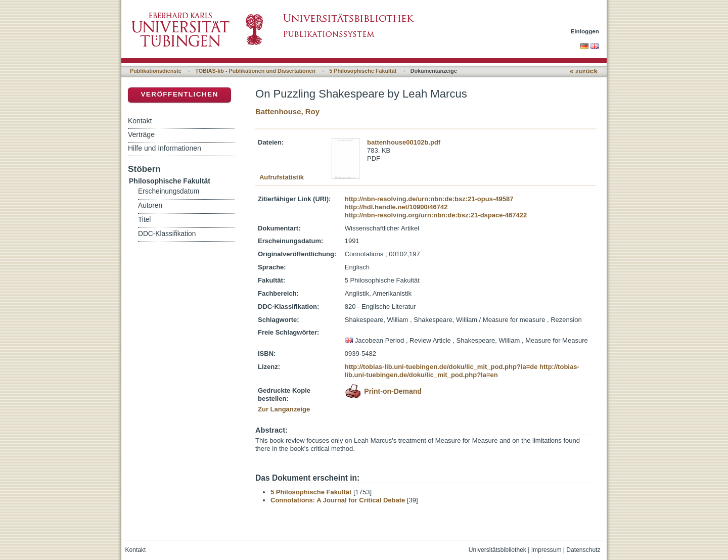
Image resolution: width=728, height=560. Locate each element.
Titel (144, 220)
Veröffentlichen (179, 94)
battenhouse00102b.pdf (404, 142)
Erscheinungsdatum (169, 191)
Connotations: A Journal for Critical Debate (338, 500)
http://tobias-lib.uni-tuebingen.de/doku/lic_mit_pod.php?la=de (441, 367)
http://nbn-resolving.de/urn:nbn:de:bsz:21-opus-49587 (429, 199)
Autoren (150, 205)
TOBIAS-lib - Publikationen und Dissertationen (255, 71)
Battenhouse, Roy (287, 111)
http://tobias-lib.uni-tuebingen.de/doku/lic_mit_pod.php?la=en (462, 371)
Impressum (547, 550)
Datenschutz (583, 550)
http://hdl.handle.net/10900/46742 (396, 207)
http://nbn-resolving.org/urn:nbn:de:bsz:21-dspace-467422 (436, 215)
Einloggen (585, 31)
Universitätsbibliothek (497, 550)
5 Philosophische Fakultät (363, 71)
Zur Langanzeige (284, 409)
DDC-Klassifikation (167, 234)
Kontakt (140, 121)
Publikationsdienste (156, 71)
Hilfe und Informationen (165, 148)
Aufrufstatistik (282, 177)
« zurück (584, 71)
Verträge (141, 134)
